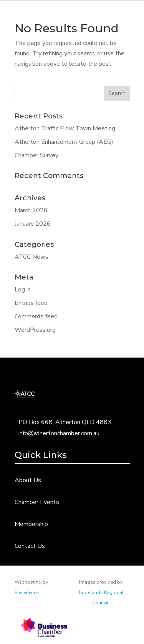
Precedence (26, 592)
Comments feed (36, 316)
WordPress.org (35, 330)
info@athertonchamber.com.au (59, 433)
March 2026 (31, 210)
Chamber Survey (36, 155)
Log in (23, 290)
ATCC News (31, 257)
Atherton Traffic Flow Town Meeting (65, 128)
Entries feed (31, 303)
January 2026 (33, 224)
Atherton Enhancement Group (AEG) (64, 142)
